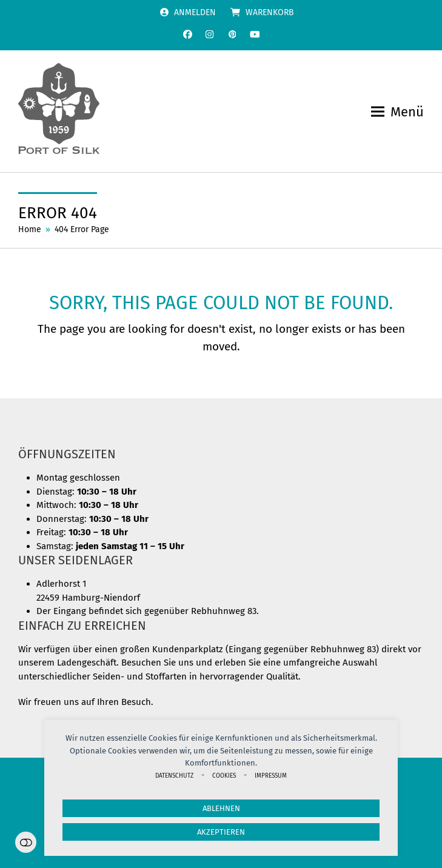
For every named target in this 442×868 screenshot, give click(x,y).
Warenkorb (270, 12)
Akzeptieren (221, 832)
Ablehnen (221, 808)
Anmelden (195, 12)
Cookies (224, 776)
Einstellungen (26, 842)
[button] (397, 112)
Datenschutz (174, 776)
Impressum (271, 776)
